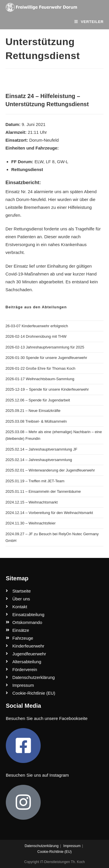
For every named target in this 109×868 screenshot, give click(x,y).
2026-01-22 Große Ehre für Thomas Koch (40, 368)
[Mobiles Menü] (89, 22)
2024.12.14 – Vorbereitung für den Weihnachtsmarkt (49, 513)
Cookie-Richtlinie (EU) (54, 852)
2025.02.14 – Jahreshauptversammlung (39, 460)
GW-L (63, 162)
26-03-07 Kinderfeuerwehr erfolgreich (37, 326)
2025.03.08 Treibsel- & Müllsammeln (36, 421)
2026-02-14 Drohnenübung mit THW (36, 336)
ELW (39, 162)
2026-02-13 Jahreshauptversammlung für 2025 (45, 347)
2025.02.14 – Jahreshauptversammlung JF (41, 449)
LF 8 (50, 162)
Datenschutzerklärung (42, 846)
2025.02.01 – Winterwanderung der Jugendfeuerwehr (50, 470)
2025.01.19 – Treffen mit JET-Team (35, 481)
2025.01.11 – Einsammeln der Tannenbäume (43, 491)
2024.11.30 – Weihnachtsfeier (31, 523)
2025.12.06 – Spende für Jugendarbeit (38, 400)
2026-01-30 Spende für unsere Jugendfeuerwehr (46, 358)
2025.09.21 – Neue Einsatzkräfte (33, 411)
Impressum (72, 846)
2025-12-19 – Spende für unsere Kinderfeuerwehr (47, 389)
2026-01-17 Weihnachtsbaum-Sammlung (40, 379)
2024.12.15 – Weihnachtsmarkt (32, 502)
